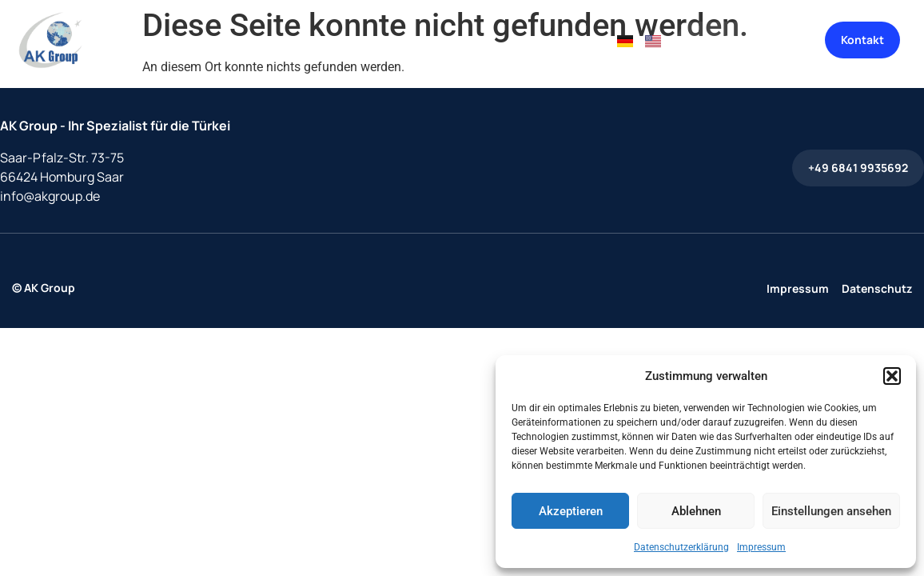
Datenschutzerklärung (681, 547)
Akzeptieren (571, 511)
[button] (892, 376)
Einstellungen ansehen (831, 511)
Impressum (761, 547)
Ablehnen (696, 511)
